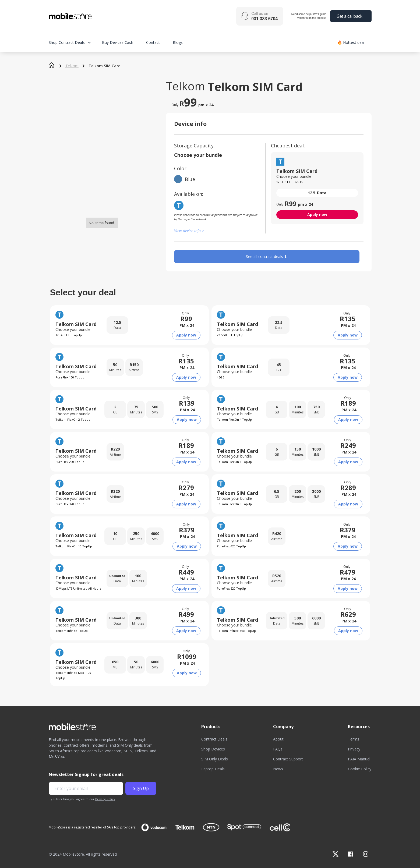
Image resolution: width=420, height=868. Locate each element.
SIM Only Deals (215, 759)
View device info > (189, 231)
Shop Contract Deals (67, 42)
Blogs (178, 42)
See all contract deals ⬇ (267, 256)
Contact (153, 42)
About (278, 739)
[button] (75, 42)
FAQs (278, 749)
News (278, 769)
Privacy (354, 749)
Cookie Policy (360, 769)
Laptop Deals (213, 769)
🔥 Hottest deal (351, 42)
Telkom (72, 66)
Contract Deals (214, 739)
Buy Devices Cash (118, 42)
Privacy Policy (105, 799)
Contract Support (288, 759)
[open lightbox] (102, 83)
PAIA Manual (359, 759)
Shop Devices (213, 749)
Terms (354, 739)
